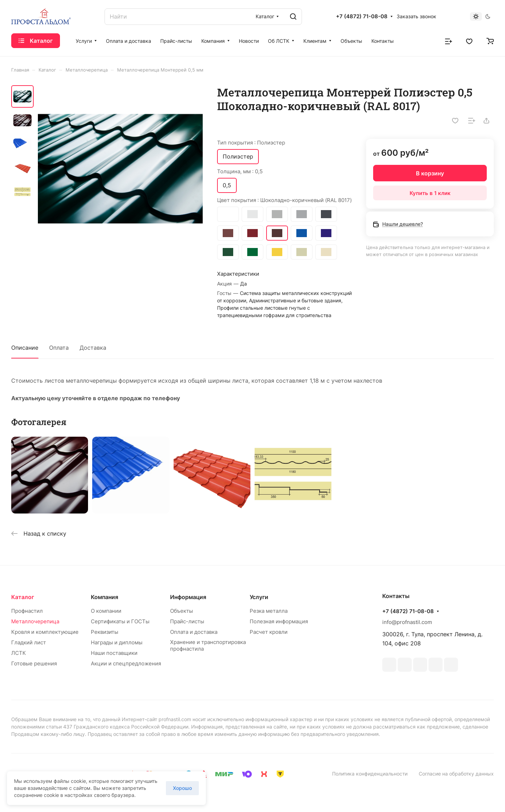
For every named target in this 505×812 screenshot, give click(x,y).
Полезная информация (279, 621)
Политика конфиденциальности (370, 774)
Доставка (93, 348)
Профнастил (27, 611)
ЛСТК (19, 653)
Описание (25, 348)
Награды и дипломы (117, 642)
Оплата (59, 348)
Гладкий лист (29, 642)
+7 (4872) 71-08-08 (362, 16)
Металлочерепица (35, 621)
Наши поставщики (114, 653)
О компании (106, 611)
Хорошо (182, 788)
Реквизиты (105, 632)
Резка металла (269, 611)
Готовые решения (34, 663)
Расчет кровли (269, 632)
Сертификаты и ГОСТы (120, 621)
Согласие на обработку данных (456, 774)
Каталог (23, 597)
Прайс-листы (187, 621)
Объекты (181, 611)
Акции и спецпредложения (126, 663)
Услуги (259, 597)
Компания (105, 597)
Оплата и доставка (194, 632)
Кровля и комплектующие (45, 632)
